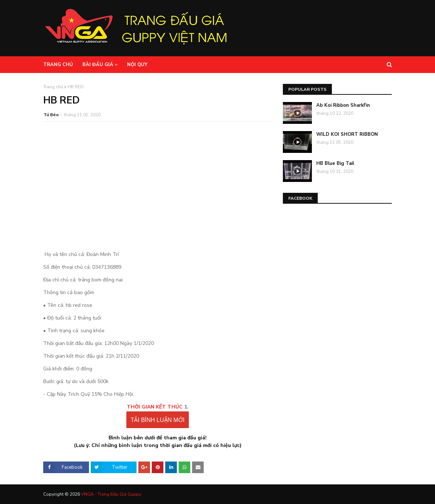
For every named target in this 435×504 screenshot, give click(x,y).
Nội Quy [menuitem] (137, 65)
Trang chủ (53, 87)
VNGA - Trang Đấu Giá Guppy (111, 494)
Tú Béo (51, 115)
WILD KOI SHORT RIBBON (347, 134)
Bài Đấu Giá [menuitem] (98, 65)
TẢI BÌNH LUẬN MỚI (158, 420)
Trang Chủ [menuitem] (58, 65)
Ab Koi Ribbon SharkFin (343, 105)
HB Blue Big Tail (335, 163)
